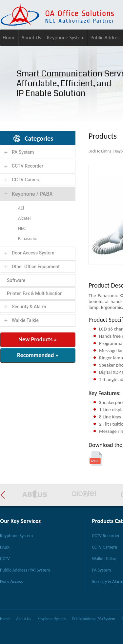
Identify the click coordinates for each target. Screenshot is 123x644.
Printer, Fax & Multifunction (35, 293)
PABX (5, 547)
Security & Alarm (29, 307)
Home (9, 38)
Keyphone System (66, 38)
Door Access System (33, 253)
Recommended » (38, 355)
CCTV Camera (26, 180)
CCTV (5, 559)
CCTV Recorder (28, 166)
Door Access (11, 582)
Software (16, 280)
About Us (31, 38)
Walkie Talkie (25, 320)
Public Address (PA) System (25, 570)
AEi (21, 208)
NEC (22, 228)
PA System (23, 152)
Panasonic (27, 239)
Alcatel (24, 218)
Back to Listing (100, 151)
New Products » (38, 339)
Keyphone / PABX (32, 194)
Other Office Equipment (36, 267)
